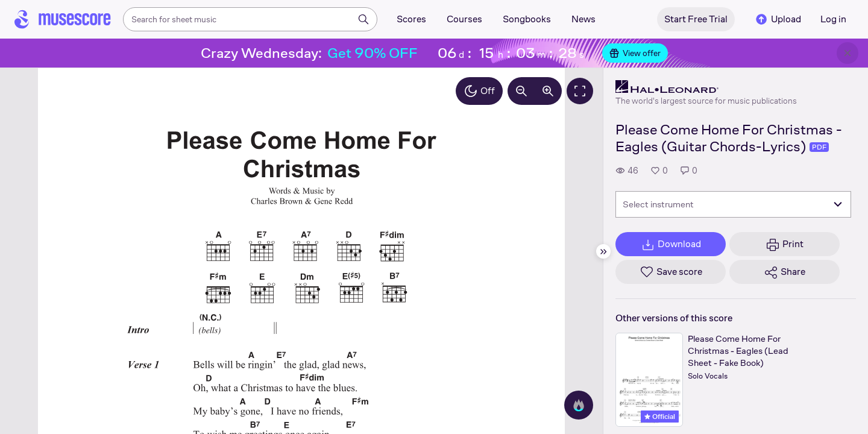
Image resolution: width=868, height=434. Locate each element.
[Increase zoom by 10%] (548, 91)
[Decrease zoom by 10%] (521, 91)
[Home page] (63, 19)
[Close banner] (848, 53)
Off (479, 91)
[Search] (363, 19)
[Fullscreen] (580, 91)
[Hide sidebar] (603, 251)
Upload (778, 19)
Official (660, 417)
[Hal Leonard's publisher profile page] (706, 87)
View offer (635, 53)
